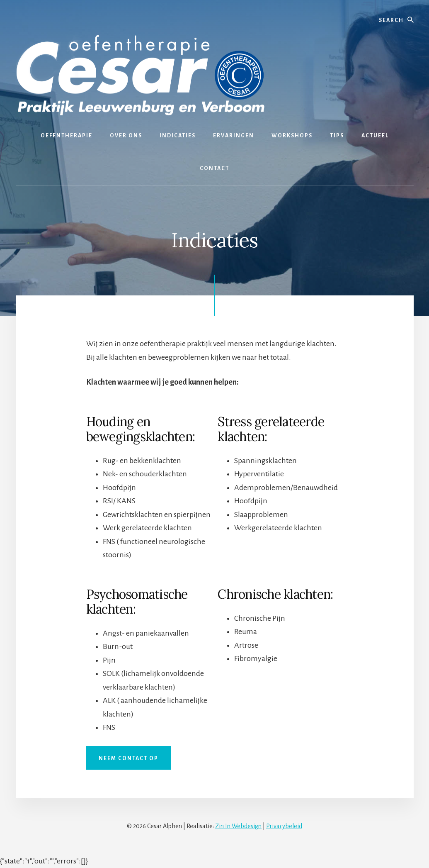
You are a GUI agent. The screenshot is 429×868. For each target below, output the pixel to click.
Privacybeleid (284, 826)
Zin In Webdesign (238, 826)
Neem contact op (128, 758)
